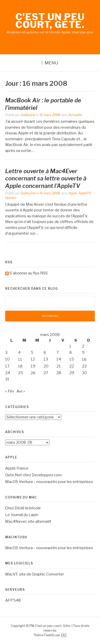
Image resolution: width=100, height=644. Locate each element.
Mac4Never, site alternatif (28, 522)
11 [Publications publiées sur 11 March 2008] (20, 359)
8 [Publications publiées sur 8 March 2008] (71, 352)
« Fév (10, 391)
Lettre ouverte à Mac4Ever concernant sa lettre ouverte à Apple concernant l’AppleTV (46, 178)
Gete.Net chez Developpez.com (33, 475)
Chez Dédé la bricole (23, 508)
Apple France (17, 468)
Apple (73, 193)
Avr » (21, 391)
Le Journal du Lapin (22, 515)
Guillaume (28, 115)
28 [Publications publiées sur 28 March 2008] (59, 373)
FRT (64, 635)
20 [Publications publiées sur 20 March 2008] (46, 366)
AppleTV (85, 193)
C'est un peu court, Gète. (50, 21)
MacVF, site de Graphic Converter (35, 574)
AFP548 (13, 600)
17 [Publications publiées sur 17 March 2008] (7, 366)
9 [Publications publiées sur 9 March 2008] (83, 352)
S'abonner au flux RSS (29, 273)
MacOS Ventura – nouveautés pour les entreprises (49, 482)
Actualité (75, 115)
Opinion (11, 198)
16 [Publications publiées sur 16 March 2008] (84, 359)
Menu (51, 63)
